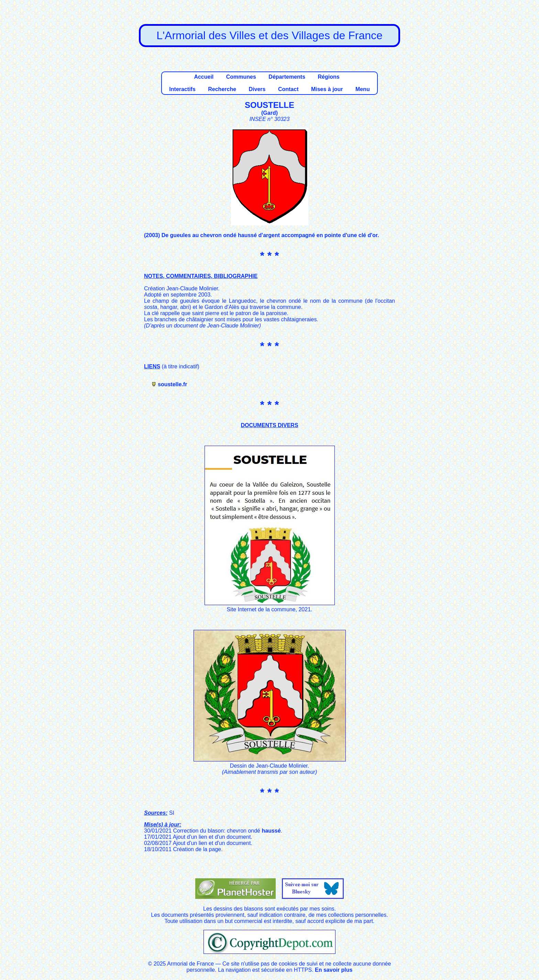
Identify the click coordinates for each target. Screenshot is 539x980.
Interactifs (182, 89)
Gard (269, 113)
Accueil (204, 77)
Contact (288, 89)
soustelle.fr (172, 384)
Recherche (222, 89)
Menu (363, 89)
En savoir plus (334, 970)
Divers (257, 89)
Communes (241, 77)
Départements (287, 77)
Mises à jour (327, 89)
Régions (328, 77)
